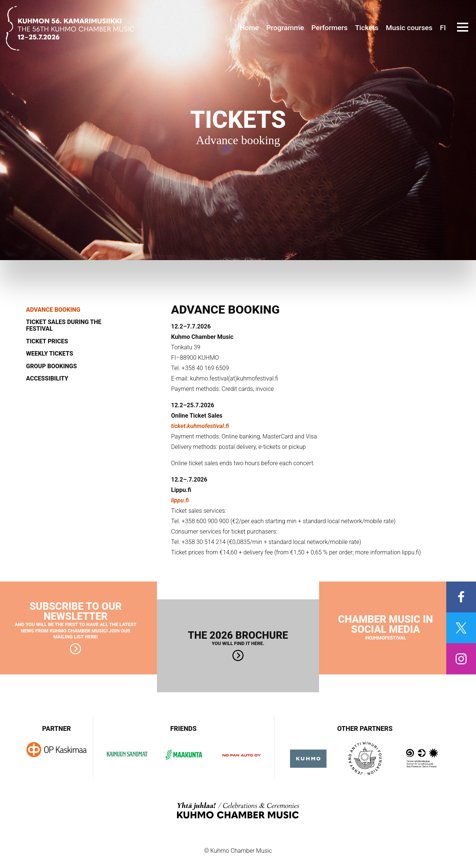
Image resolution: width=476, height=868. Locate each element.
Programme (285, 28)
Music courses (409, 28)
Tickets (367, 28)
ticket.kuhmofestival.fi (200, 426)
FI (443, 28)
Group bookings (52, 366)
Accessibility (47, 379)
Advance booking (53, 310)
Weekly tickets (50, 354)
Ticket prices (47, 341)
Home (250, 28)
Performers (329, 28)
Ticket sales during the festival (64, 325)
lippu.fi (180, 500)
